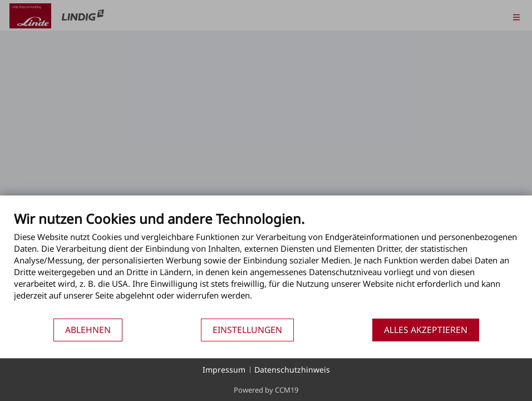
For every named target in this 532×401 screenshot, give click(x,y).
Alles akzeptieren (426, 330)
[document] (266, 264)
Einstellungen (247, 330)
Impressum (224, 370)
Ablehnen (88, 330)
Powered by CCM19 (266, 390)
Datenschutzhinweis (292, 370)
